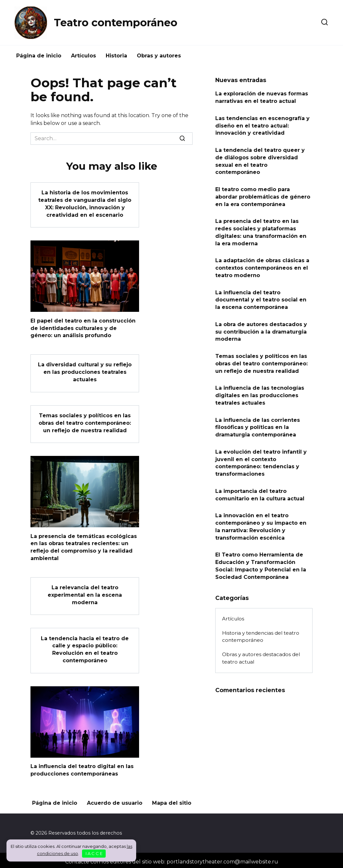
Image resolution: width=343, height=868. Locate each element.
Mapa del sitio (172, 800)
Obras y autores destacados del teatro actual (261, 653)
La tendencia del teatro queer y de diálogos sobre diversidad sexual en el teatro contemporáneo (260, 160)
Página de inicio (39, 56)
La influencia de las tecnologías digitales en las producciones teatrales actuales (260, 392)
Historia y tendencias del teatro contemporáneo (261, 631)
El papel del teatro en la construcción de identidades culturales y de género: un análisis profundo (83, 327)
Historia (116, 56)
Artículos (83, 56)
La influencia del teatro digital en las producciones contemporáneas (82, 767)
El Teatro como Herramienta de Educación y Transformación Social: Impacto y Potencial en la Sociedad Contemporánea (261, 560)
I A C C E (94, 853)
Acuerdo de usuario (115, 800)
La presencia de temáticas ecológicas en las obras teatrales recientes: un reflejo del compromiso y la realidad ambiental (84, 545)
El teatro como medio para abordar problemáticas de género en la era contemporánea (263, 196)
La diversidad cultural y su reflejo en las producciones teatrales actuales (85, 371)
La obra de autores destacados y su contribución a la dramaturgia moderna (261, 329)
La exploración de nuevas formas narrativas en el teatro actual (262, 97)
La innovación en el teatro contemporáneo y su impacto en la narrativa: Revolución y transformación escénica (261, 522)
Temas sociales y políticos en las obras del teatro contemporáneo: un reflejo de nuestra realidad (85, 422)
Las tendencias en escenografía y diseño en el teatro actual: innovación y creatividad (262, 125)
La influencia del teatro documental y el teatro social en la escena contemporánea (261, 297)
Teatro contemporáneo (116, 23)
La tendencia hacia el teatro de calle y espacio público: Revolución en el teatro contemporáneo (85, 647)
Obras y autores (159, 56)
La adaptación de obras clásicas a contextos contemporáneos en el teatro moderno (262, 266)
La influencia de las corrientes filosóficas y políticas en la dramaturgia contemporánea (258, 423)
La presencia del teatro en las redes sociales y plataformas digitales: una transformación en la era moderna (261, 231)
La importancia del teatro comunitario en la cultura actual (260, 490)
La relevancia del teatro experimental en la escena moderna (85, 593)
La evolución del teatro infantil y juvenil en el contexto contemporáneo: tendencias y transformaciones (261, 458)
